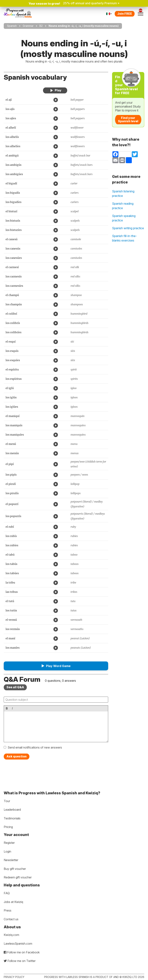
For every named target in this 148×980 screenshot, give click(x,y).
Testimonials (12, 818)
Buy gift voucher (15, 869)
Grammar (28, 26)
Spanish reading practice (123, 206)
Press (8, 910)
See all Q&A (15, 687)
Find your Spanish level (128, 119)
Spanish (12, 26)
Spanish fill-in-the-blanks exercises (124, 238)
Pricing (8, 827)
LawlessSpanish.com (18, 944)
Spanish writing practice (128, 228)
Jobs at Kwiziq (13, 902)
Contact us (11, 919)
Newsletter (11, 860)
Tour (7, 801)
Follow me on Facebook (22, 952)
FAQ (7, 893)
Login (7, 851)
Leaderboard (12, 810)
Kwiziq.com (11, 935)
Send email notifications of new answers (35, 747)
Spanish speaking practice (124, 218)
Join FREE (125, 14)
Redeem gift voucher (18, 877)
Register (9, 843)
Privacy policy (14, 977)
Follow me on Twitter (20, 961)
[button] (56, 666)
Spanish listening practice (123, 194)
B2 (41, 26)
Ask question (17, 756)
